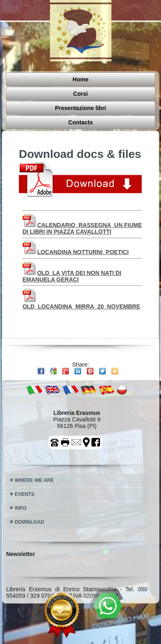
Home (31, 81)
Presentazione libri (50, 94)
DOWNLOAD (29, 492)
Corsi (75, 81)
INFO (21, 478)
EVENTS (25, 464)
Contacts (116, 94)
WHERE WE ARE (34, 450)
